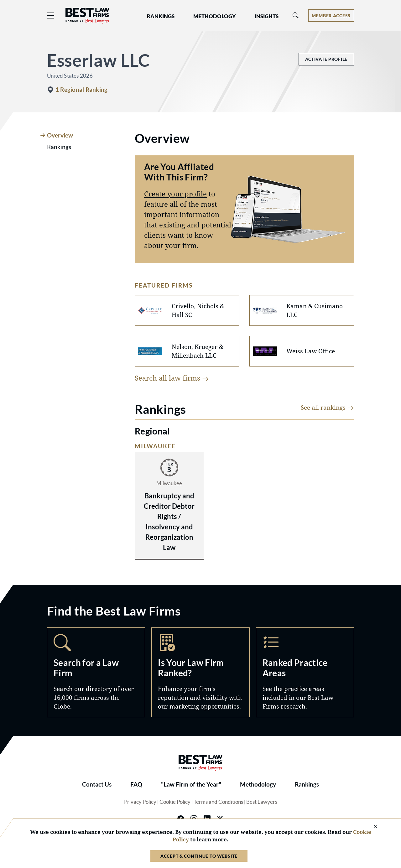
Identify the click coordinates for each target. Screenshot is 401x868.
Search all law (172, 378)
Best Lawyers (262, 802)
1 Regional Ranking (81, 90)
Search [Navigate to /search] (96, 672)
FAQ (136, 784)
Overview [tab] (60, 135)
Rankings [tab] (59, 147)
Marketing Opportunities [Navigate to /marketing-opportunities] (200, 672)
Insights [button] (267, 16)
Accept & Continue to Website (199, 856)
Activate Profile (326, 59)
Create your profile (175, 194)
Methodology (258, 784)
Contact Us (97, 784)
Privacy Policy (140, 802)
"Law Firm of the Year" (191, 784)
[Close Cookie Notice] (372, 827)
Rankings (307, 784)
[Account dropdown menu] (331, 16)
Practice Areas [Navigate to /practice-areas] (305, 672)
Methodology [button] (215, 16)
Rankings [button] (161, 16)
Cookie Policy (175, 802)
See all (327, 407)
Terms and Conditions (218, 802)
